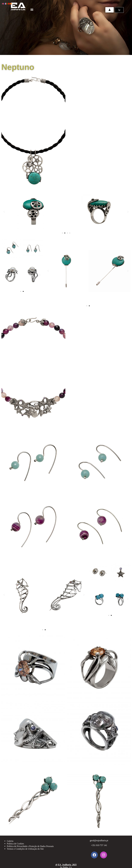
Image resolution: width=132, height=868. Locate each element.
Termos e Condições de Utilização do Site (25, 849)
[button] (32, 9)
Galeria (10, 841)
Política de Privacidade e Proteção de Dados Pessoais (30, 846)
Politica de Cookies (15, 844)
